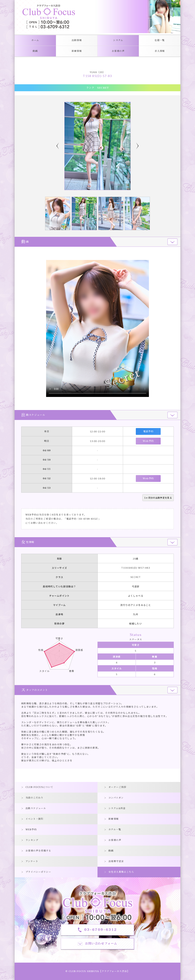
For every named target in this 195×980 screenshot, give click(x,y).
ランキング (32, 840)
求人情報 (160, 51)
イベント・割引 (34, 819)
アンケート (32, 861)
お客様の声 (118, 51)
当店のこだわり (34, 798)
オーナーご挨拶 (117, 787)
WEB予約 (31, 830)
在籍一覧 (160, 40)
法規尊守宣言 (116, 861)
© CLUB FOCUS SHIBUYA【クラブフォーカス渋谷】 (97, 971)
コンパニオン (116, 798)
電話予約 (148, 431)
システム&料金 (117, 808)
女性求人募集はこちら (121, 872)
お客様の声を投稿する (38, 851)
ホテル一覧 (115, 830)
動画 (35, 51)
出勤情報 (77, 40)
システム (118, 40)
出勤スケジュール (36, 808)
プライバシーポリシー (38, 872)
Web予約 (148, 441)
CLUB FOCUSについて (39, 787)
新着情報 (77, 51)
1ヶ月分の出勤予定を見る (158, 498)
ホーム (35, 40)
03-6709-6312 (88, 519)
